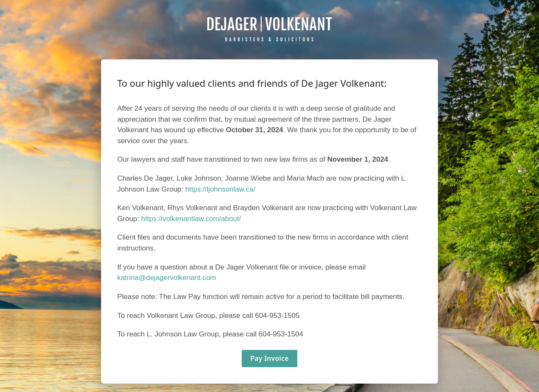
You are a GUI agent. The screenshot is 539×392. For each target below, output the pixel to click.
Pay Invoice (269, 358)
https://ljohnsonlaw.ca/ (220, 189)
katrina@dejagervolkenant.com (167, 278)
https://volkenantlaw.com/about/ (191, 219)
